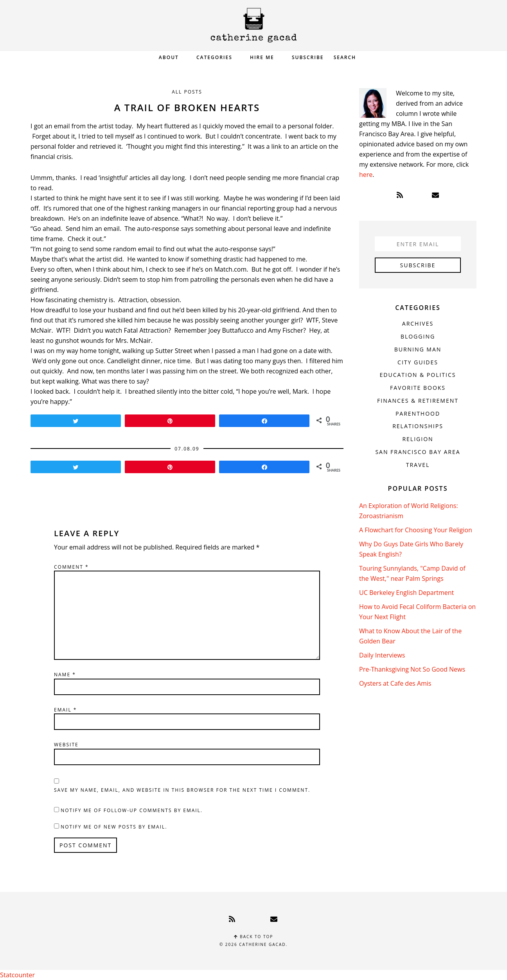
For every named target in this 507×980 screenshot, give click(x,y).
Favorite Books (418, 388)
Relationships (418, 426)
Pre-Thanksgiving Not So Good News (412, 669)
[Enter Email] (418, 244)
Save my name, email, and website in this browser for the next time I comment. (182, 790)
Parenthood (418, 413)
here (366, 175)
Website (66, 745)
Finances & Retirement (418, 401)
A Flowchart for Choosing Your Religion (416, 530)
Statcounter (17, 975)
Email (65, 710)
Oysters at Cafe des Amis (395, 683)
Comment (71, 567)
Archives (418, 323)
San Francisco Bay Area (418, 452)
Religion (418, 439)
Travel (418, 465)
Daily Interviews (382, 655)
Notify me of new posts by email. (114, 827)
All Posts (187, 92)
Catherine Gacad (253, 25)
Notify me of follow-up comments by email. (132, 810)
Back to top (254, 937)
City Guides (418, 362)
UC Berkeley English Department (406, 593)
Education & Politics (418, 375)
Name (65, 675)
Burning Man (418, 349)
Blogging (418, 336)
